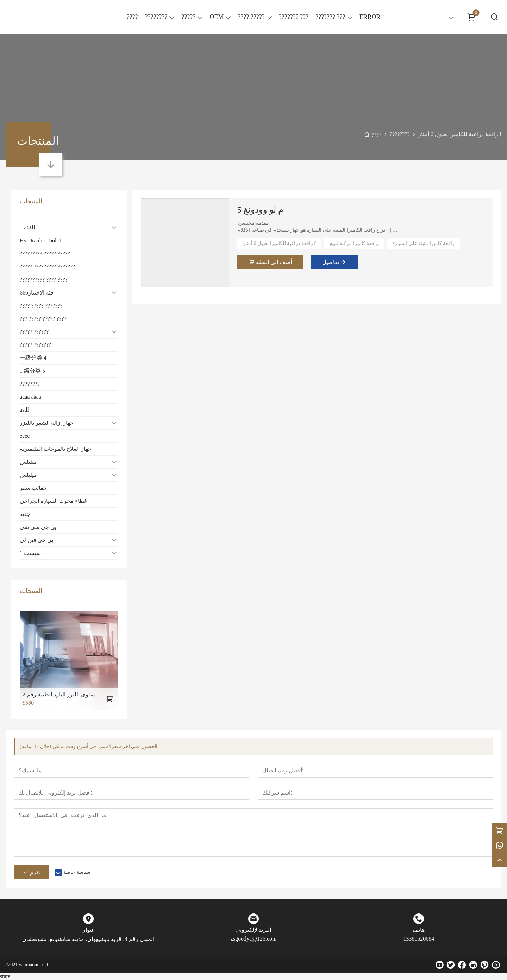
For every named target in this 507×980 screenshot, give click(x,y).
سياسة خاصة (77, 872)
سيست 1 (30, 553)
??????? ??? (330, 17)
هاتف (419, 930)
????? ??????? (35, 345)
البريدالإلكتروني (253, 930)
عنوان (88, 930)
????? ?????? (34, 332)
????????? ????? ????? (45, 254)
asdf (24, 410)
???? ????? (251, 17)
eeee (25, 436)
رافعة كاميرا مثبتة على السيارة (423, 243)
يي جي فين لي (36, 540)
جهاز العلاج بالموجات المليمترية (56, 449)
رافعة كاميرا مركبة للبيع (354, 243)
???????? (156, 17)
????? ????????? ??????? (47, 267)
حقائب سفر (33, 488)
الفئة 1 (27, 227)
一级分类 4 (33, 358)
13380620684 (419, 939)
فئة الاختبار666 (37, 293)
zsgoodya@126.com (254, 939)
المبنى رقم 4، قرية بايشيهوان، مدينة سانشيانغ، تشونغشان (88, 939)
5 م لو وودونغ (260, 210)
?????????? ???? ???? (44, 280)
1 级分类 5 (32, 371)
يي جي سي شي (38, 527)
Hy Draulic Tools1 (41, 241)
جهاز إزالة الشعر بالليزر (47, 423)
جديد (25, 514)
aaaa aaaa (30, 397)
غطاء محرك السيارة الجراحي (53, 501)
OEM (217, 17)
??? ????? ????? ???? (43, 319)
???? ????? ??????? (41, 306)
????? (188, 17)
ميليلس (28, 462)
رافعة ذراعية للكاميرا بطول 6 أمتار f (279, 243)
